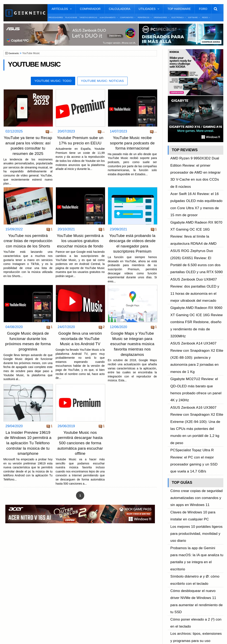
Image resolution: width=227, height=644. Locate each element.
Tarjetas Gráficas (88, 17)
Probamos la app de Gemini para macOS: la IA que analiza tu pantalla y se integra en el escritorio (196, 384)
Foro (203, 9)
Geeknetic (14, 53)
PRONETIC (114, 635)
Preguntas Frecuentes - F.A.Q (32, 572)
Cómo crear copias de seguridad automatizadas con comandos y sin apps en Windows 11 (195, 352)
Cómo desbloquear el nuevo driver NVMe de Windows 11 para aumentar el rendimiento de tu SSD (197, 407)
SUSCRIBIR (175, 601)
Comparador (90, 9)
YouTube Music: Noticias (104, 81)
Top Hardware (179, 9)
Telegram (174, 579)
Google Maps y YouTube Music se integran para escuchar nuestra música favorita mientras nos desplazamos (132, 348)
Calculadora (120, 9)
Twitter (172, 565)
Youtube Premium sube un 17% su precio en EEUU (80, 143)
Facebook (175, 558)
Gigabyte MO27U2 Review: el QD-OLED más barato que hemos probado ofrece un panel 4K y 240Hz (196, 285)
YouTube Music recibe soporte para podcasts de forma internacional (132, 143)
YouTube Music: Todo (51, 81)
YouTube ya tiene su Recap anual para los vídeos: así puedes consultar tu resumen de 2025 (28, 148)
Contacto (17, 579)
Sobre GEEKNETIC (24, 558)
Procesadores (56, 17)
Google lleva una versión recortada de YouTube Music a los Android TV (80, 343)
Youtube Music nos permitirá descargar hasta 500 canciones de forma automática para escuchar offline (80, 447)
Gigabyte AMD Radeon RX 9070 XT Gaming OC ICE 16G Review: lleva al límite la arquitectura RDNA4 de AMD (197, 198)
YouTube (174, 572)
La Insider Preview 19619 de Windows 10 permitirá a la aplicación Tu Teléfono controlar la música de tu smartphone (28, 447)
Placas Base (71, 17)
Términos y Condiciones (28, 565)
